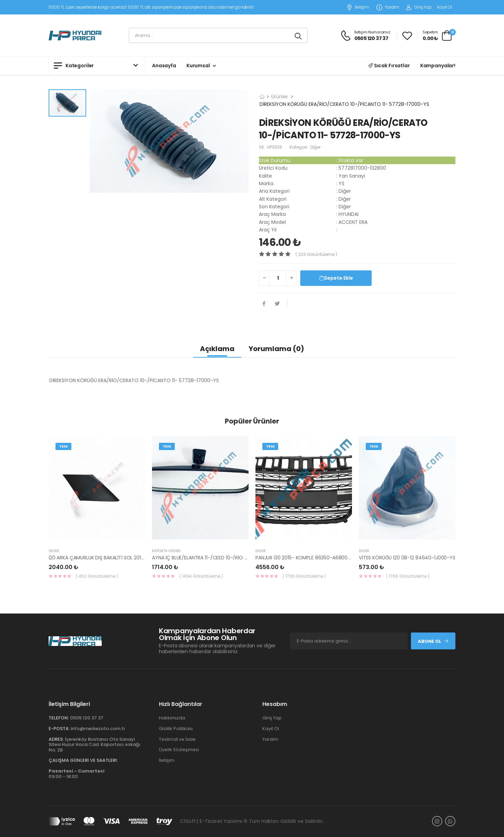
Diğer (54, 551)
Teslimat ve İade (177, 739)
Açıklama (217, 349)
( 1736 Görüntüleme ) (304, 576)
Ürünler (280, 97)
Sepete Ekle (336, 278)
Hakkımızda (172, 718)
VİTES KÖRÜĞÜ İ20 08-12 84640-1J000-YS (407, 558)
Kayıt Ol (445, 7)
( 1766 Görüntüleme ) (408, 576)
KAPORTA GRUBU (166, 551)
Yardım (388, 7)
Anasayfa (164, 66)
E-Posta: (59, 729)
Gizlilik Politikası (176, 729)
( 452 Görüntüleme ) (97, 576)
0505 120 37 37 (87, 718)
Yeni (63, 446)
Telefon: (59, 718)
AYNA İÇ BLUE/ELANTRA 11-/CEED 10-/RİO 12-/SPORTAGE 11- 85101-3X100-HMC (239, 558)
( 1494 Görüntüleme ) (201, 576)
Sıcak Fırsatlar (389, 66)
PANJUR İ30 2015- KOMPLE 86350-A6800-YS (306, 558)
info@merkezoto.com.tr (98, 729)
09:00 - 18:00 (77, 774)
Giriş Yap (419, 7)
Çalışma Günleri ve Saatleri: (83, 760)
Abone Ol (433, 641)
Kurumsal (198, 66)
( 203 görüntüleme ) (316, 254)
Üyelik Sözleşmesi (179, 750)
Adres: (56, 739)
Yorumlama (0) (276, 349)
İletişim (358, 7)
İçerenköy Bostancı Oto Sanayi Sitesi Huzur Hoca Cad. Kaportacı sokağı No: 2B (94, 745)
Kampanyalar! (438, 66)
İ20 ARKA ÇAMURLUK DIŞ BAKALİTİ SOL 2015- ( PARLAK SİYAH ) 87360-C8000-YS (139, 558)
